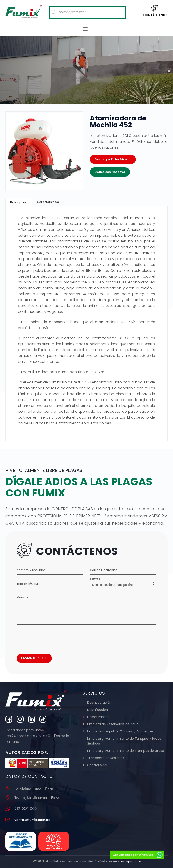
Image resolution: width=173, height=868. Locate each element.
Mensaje (23, 597)
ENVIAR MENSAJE (34, 658)
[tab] (19, 202)
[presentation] (51, 638)
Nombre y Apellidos (31, 570)
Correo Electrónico (104, 570)
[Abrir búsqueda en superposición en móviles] (88, 12)
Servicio (95, 579)
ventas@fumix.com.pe (32, 820)
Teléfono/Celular (29, 584)
